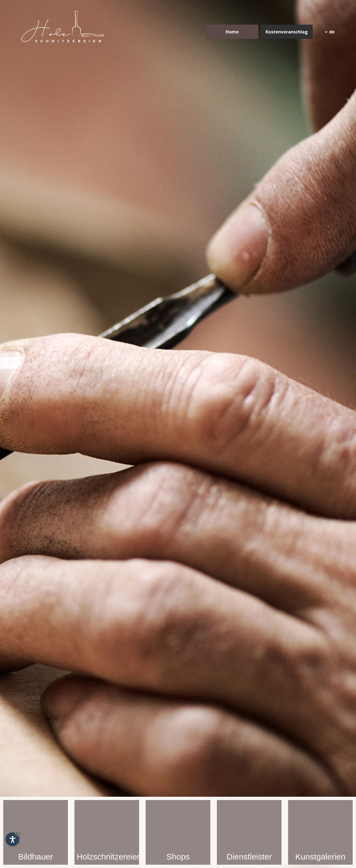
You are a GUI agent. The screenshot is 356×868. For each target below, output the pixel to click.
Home (232, 32)
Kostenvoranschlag (287, 32)
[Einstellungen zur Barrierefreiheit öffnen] (12, 839)
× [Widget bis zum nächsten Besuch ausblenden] (18, 833)
